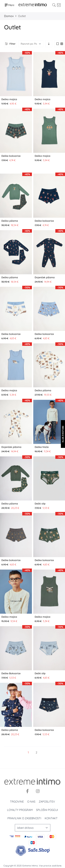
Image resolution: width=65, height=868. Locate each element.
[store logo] (33, 5)
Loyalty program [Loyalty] (20, 810)
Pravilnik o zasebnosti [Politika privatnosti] (24, 818)
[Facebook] (27, 791)
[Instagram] (38, 791)
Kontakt (51, 818)
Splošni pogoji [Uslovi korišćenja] (47, 810)
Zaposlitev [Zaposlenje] (47, 802)
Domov (9, 16)
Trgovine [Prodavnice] (17, 802)
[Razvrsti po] (31, 44)
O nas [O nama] (31, 802)
